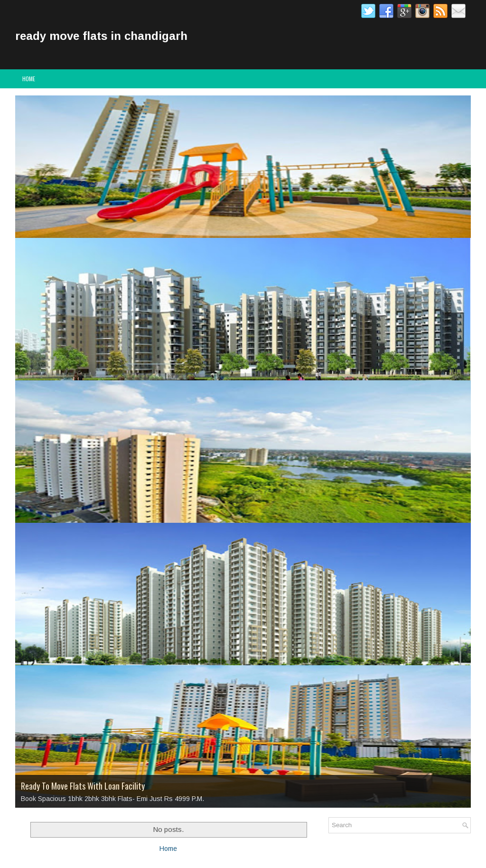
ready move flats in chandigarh (101, 36)
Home (29, 79)
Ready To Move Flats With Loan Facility (83, 786)
